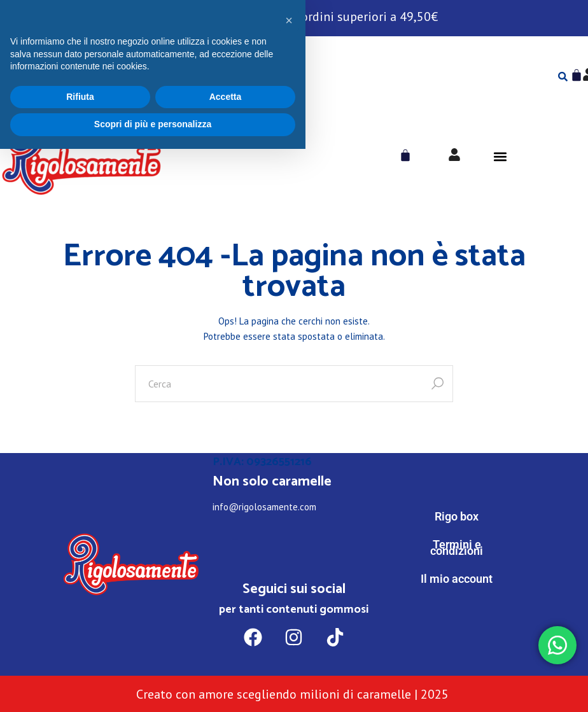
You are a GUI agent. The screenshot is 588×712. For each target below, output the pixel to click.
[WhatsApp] (457, 632)
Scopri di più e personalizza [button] (153, 687)
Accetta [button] (226, 660)
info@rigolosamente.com (264, 507)
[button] (500, 157)
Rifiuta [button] (80, 660)
